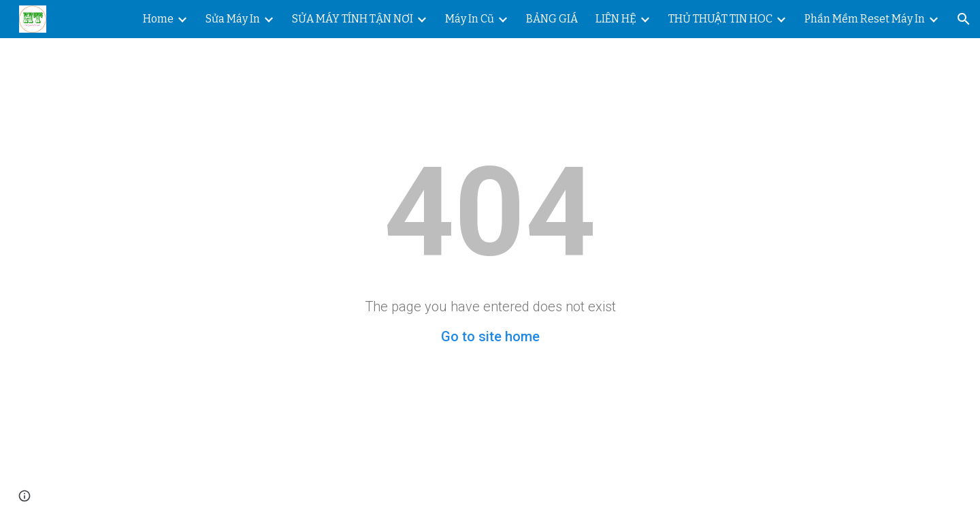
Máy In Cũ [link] (470, 19)
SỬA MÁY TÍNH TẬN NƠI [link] (353, 19)
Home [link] (158, 19)
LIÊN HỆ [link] (616, 19)
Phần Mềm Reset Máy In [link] (865, 19)
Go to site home (490, 336)
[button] (964, 19)
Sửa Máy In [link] (233, 19)
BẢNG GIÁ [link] (552, 19)
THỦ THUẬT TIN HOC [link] (720, 19)
